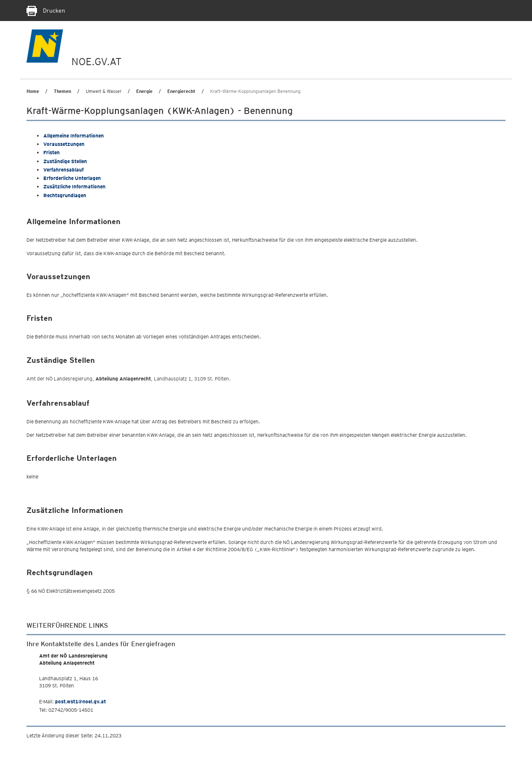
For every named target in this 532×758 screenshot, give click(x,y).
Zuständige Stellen (65, 161)
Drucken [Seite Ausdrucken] (46, 11)
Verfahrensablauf (63, 170)
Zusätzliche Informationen (74, 186)
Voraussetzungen (64, 144)
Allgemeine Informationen (74, 136)
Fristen (51, 152)
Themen (62, 91)
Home (33, 91)
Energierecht (181, 91)
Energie (144, 91)
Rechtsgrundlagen (65, 195)
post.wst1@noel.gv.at (80, 701)
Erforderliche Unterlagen (72, 178)
